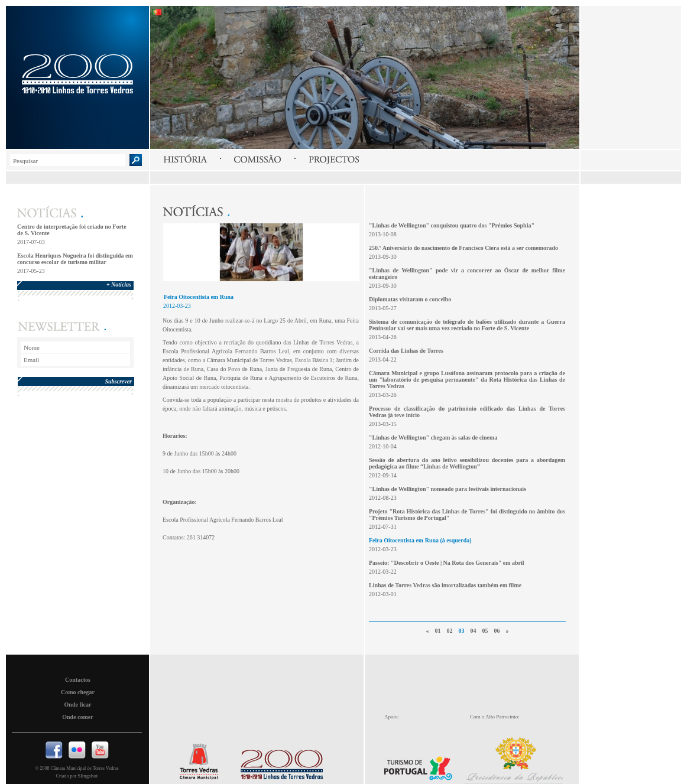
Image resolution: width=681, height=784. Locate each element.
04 (474, 631)
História (185, 159)
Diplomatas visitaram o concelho (410, 299)
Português (157, 12)
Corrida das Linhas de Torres (406, 351)
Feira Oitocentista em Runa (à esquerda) (420, 540)
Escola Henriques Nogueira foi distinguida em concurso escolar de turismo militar (75, 259)
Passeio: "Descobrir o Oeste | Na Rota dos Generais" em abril (447, 563)
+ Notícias (119, 284)
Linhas (279, 762)
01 (438, 631)
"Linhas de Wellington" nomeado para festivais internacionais (447, 489)
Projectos (334, 159)
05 (485, 631)
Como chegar (78, 692)
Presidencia (520, 757)
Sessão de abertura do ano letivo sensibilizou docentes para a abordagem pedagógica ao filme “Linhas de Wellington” (467, 463)
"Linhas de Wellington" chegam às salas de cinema (433, 437)
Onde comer (78, 717)
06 (497, 631)
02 (450, 631)
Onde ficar (78, 705)
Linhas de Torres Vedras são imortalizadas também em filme (445, 585)
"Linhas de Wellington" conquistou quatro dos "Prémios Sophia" (452, 225)
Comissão (258, 159)
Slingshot (87, 776)
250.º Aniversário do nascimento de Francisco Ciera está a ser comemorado (463, 248)
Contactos (78, 680)
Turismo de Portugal (422, 761)
